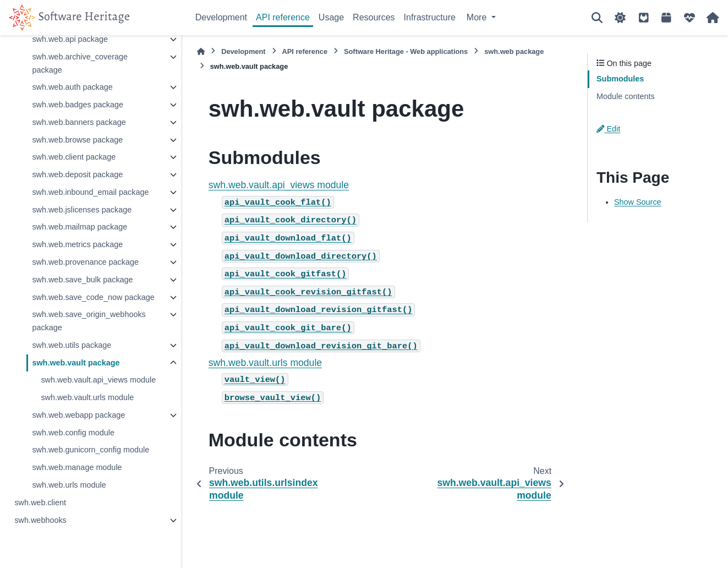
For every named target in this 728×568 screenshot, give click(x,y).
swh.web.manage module (77, 467)
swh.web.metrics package (77, 244)
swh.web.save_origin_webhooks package (89, 321)
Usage (331, 17)
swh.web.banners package (79, 122)
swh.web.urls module (69, 485)
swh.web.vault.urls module (87, 397)
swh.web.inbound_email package (90, 192)
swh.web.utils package (72, 345)
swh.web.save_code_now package (93, 297)
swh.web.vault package (76, 363)
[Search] (597, 18)
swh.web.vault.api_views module (98, 380)
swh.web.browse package (77, 140)
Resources (374, 17)
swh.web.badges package (78, 105)
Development (221, 17)
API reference (283, 17)
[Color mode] (620, 18)
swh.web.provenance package (85, 262)
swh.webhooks (40, 520)
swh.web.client (40, 503)
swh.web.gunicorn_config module (91, 450)
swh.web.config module (73, 433)
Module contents (626, 96)
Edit (608, 129)
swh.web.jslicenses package (82, 210)
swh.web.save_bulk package (82, 280)
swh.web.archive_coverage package (80, 63)
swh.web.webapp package (78, 415)
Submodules (620, 79)
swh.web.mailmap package (80, 227)
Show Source (638, 202)
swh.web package (514, 51)
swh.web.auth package (72, 87)
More (478, 17)
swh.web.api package (70, 39)
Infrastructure (430, 17)
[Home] (201, 51)
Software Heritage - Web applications (406, 51)
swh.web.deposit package (77, 174)
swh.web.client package (74, 157)
